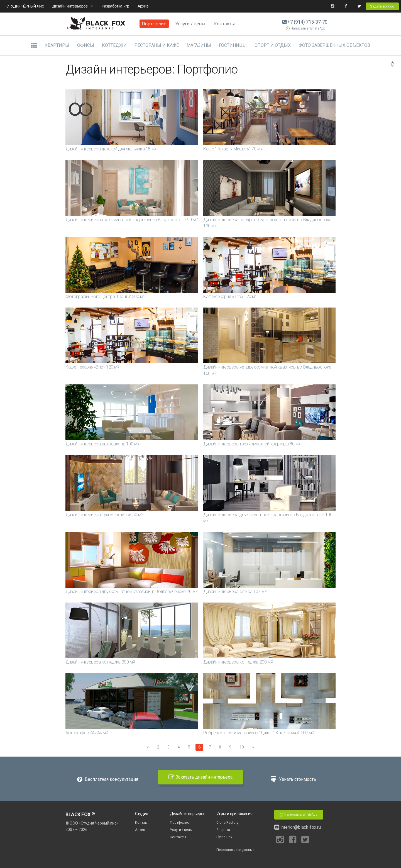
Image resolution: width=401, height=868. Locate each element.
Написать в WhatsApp (305, 28)
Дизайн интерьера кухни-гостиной (104, 515)
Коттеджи (114, 45)
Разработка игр (115, 6)
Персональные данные (235, 850)
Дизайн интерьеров (70, 6)
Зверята (223, 830)
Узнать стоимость (293, 779)
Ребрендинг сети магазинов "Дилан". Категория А (258, 733)
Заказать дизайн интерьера (200, 777)
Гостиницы (233, 45)
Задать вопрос (382, 6)
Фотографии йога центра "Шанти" (105, 297)
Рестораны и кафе (157, 45)
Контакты (224, 24)
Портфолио (154, 24)
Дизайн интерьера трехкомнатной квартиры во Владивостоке (132, 220)
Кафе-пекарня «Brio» (230, 297)
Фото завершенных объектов (334, 45)
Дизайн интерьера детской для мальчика (111, 149)
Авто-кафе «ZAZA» (86, 733)
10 (242, 747)
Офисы (86, 45)
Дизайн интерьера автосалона (102, 444)
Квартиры (57, 45)
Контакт (142, 822)
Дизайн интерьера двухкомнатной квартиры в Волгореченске (131, 592)
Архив (143, 6)
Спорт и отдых (273, 45)
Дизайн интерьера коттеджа (100, 662)
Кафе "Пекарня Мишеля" (233, 149)
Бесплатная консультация (108, 779)
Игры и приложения (234, 814)
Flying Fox (224, 837)
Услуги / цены (190, 24)
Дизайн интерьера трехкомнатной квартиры (252, 444)
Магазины (199, 45)
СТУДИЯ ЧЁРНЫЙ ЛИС (25, 6)
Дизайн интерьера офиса (235, 592)
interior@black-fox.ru (298, 827)
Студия (142, 814)
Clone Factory (227, 822)
